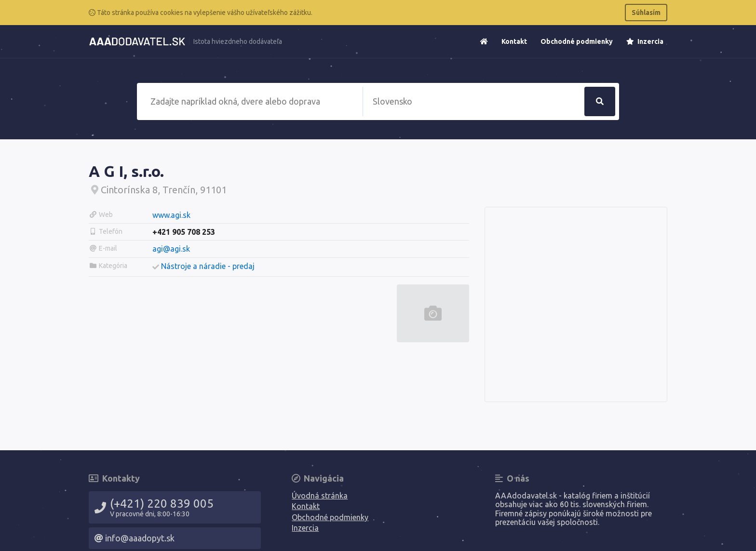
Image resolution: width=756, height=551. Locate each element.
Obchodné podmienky (577, 41)
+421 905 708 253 (184, 232)
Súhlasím (646, 13)
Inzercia (645, 41)
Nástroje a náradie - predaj (208, 266)
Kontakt (514, 41)
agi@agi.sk (171, 249)
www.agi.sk (171, 215)
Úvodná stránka (320, 496)
